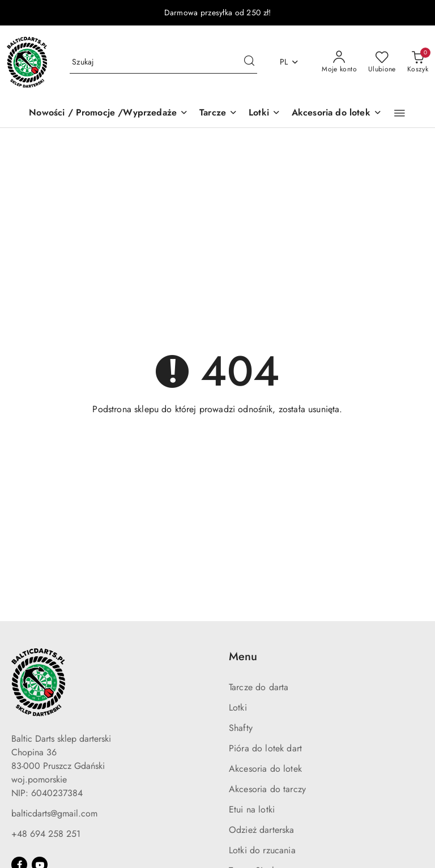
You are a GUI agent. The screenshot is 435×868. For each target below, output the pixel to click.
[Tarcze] (218, 114)
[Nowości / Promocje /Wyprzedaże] (108, 114)
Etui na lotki (252, 809)
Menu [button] (243, 657)
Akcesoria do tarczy (267, 789)
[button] (400, 113)
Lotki (238, 707)
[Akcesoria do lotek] (337, 114)
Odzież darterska (262, 830)
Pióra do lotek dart (265, 748)
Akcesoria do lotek (265, 769)
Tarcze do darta (259, 687)
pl (290, 62)
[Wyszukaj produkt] (163, 62)
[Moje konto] (339, 62)
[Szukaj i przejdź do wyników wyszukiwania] (249, 62)
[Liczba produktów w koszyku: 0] (418, 62)
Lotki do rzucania (262, 850)
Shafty (241, 728)
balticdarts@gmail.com (54, 813)
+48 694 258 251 (46, 834)
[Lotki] (265, 114)
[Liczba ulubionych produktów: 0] (382, 62)
